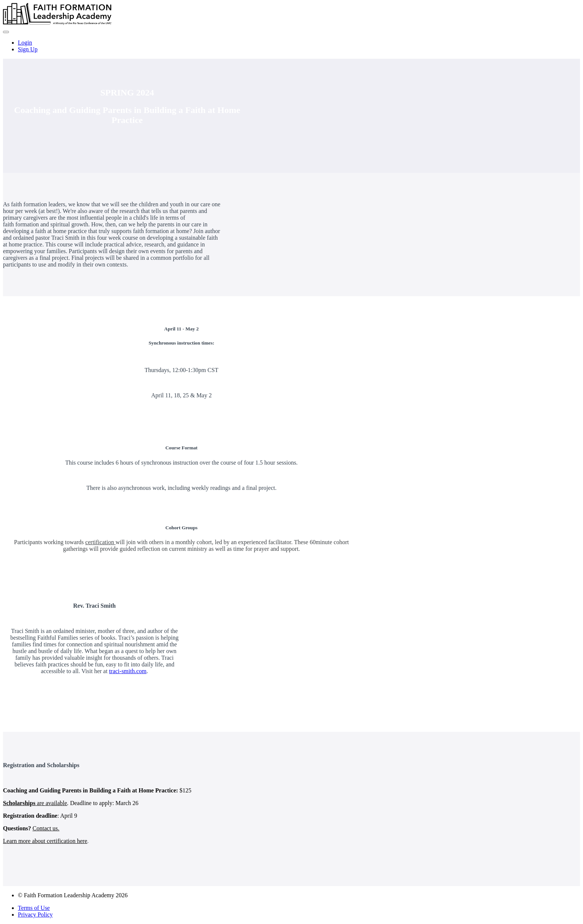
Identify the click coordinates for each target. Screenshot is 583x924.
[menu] (291, 46)
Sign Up (28, 49)
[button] (6, 32)
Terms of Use (34, 908)
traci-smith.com (128, 671)
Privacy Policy (35, 915)
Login (25, 43)
